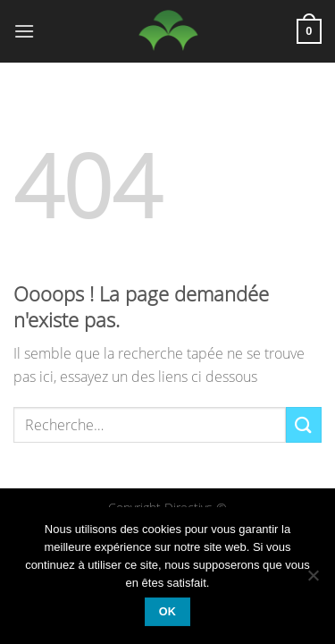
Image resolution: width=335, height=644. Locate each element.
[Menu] (24, 31)
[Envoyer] (304, 424)
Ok (168, 612)
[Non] (313, 580)
